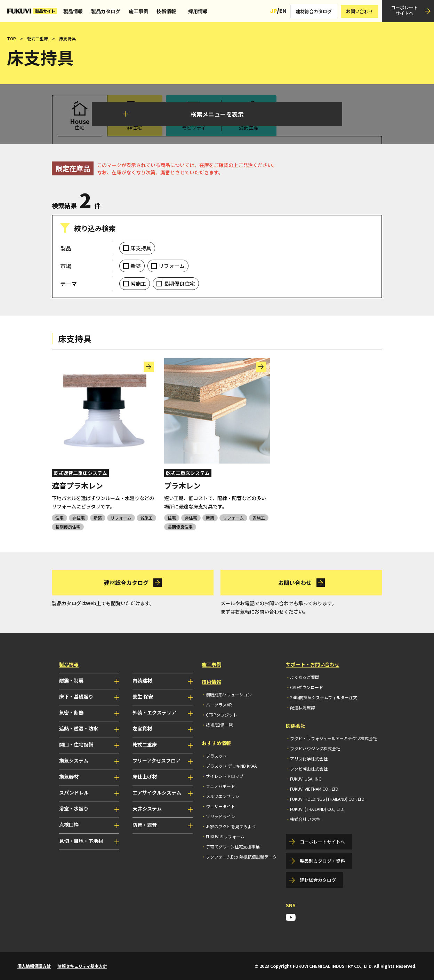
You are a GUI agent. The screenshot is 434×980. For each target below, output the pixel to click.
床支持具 (141, 248)
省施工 (138, 283)
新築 (136, 266)
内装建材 (142, 680)
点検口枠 (69, 824)
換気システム (74, 760)
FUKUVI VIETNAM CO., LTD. (315, 789)
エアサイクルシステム (157, 792)
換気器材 (69, 776)
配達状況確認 (303, 707)
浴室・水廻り (74, 808)
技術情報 (166, 11)
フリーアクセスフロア (156, 760)
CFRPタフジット (222, 715)
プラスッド (216, 756)
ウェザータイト (220, 806)
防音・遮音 (145, 825)
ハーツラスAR (219, 705)
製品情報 (73, 11)
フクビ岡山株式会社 (309, 769)
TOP (11, 38)
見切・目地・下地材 (81, 841)
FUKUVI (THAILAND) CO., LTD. (317, 809)
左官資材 (142, 728)
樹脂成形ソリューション (229, 694)
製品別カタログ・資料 (322, 861)
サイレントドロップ (225, 776)
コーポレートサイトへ (404, 10)
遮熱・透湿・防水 (79, 728)
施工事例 (138, 11)
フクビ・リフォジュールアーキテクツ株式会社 (333, 738)
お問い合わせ (360, 11)
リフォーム (172, 266)
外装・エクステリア (154, 712)
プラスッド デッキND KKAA (231, 766)
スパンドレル (74, 792)
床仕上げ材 (145, 776)
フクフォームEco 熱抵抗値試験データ (241, 857)
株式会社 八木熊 (305, 819)
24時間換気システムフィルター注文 (324, 697)
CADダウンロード (307, 687)
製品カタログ (106, 11)
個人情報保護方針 (34, 966)
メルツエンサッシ (223, 796)
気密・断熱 (71, 712)
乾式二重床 (38, 38)
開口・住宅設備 (76, 744)
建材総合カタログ (314, 11)
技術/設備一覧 (219, 725)
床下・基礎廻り (76, 696)
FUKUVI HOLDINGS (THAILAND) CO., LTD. (328, 799)
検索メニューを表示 (217, 114)
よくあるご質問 (305, 677)
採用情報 (198, 11)
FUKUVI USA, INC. (306, 779)
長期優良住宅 (179, 283)
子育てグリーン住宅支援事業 (233, 847)
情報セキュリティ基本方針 (82, 966)
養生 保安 (143, 696)
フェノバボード (220, 786)
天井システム (147, 808)
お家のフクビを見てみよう (231, 826)
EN (283, 11)
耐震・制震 (71, 680)
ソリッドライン (220, 816)
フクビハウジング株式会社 (315, 748)
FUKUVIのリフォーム (225, 836)
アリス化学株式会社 (309, 758)
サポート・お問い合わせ (313, 664)
